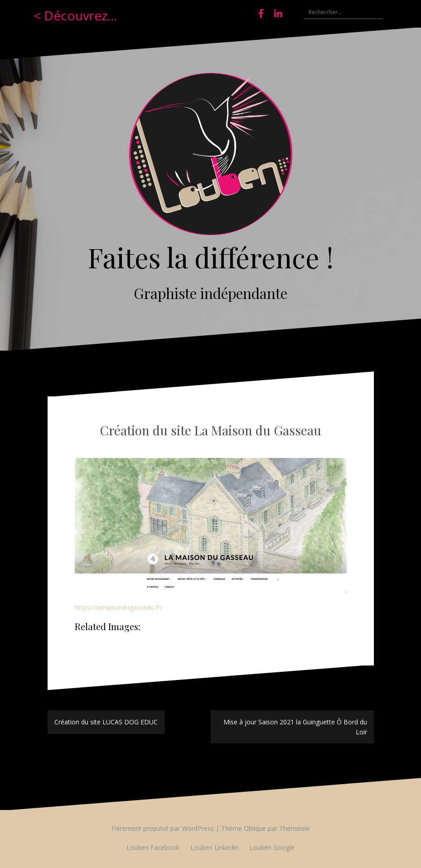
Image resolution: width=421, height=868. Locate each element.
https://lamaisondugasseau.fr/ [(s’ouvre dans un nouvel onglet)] (119, 607)
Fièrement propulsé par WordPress (163, 828)
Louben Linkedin (214, 847)
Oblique (255, 828)
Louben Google (272, 847)
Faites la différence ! (210, 257)
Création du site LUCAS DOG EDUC (106, 722)
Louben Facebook (153, 847)
